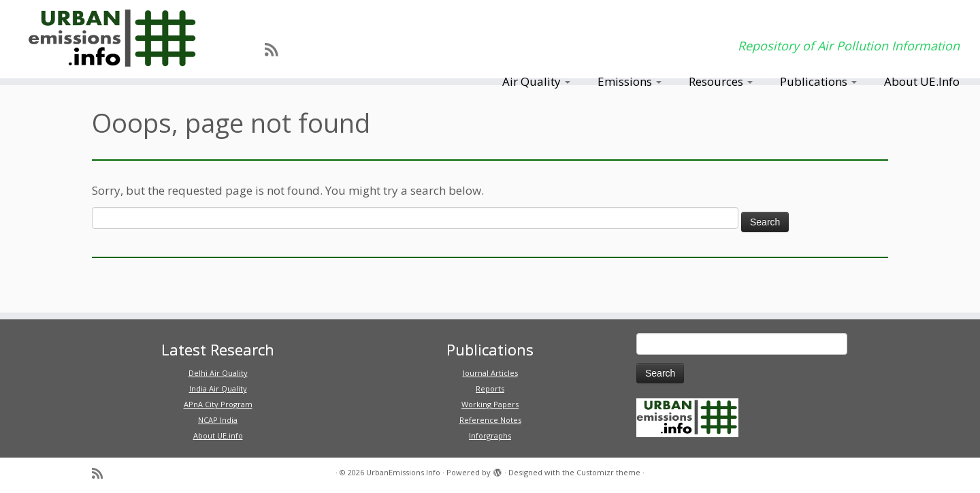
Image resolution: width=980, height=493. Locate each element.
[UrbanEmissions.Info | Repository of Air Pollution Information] (113, 39)
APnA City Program (218, 404)
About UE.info (218, 435)
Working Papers (490, 404)
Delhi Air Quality (218, 373)
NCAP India (218, 420)
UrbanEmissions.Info (403, 472)
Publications (818, 81)
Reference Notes (490, 420)
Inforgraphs (490, 435)
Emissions (630, 81)
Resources (721, 81)
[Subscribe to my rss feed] (276, 49)
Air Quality (536, 81)
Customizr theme (608, 472)
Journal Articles (490, 373)
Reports (490, 388)
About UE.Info (922, 81)
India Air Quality (218, 388)
